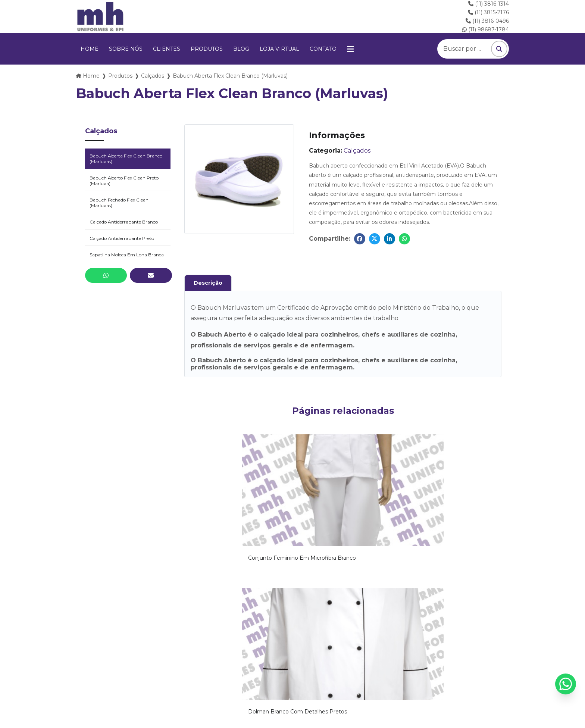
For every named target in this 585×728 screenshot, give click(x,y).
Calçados (153, 76)
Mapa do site (450, 682)
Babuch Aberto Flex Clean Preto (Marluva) (124, 181)
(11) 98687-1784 (486, 29)
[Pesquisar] (499, 49)
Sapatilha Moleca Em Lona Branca (127, 255)
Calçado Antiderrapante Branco (124, 222)
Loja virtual (279, 49)
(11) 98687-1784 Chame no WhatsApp (452, 645)
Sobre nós (126, 49)
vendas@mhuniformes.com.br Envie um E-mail (134, 645)
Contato (323, 49)
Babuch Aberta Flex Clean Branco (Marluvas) (126, 159)
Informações (399, 682)
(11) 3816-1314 (489, 4)
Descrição (208, 283)
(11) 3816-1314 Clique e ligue (240, 645)
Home (90, 49)
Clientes (167, 49)
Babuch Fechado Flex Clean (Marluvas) (119, 203)
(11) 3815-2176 (488, 12)
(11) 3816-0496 (487, 21)
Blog (241, 49)
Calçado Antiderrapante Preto (122, 238)
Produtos (207, 49)
